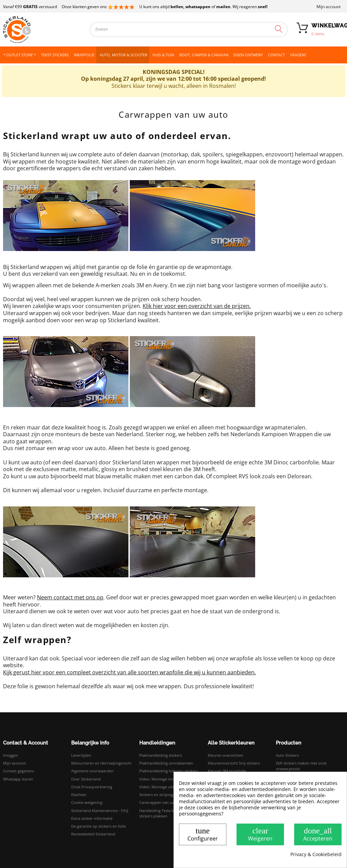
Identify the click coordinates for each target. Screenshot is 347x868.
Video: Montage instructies (163, 779)
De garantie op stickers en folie (98, 826)
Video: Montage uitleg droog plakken (172, 787)
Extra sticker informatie (92, 818)
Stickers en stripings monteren (166, 795)
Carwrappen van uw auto (162, 802)
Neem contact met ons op (70, 597)
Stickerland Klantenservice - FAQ (100, 811)
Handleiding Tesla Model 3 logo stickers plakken (167, 813)
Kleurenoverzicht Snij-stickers (234, 763)
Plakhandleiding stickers (161, 755)
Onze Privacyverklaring (92, 787)
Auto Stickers (287, 755)
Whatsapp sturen (18, 779)
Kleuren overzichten (226, 755)
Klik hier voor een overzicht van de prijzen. (197, 306)
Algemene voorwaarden (92, 771)
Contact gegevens (18, 771)
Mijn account (329, 7)
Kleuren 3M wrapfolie (227, 771)
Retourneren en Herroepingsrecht (101, 763)
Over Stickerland (86, 779)
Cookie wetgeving (87, 802)
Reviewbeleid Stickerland (93, 834)
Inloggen (11, 755)
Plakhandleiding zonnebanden (166, 763)
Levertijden (81, 755)
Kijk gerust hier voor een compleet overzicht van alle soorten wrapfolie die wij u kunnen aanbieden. (129, 672)
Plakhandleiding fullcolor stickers (169, 771)
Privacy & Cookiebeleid (316, 854)
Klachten (79, 795)
